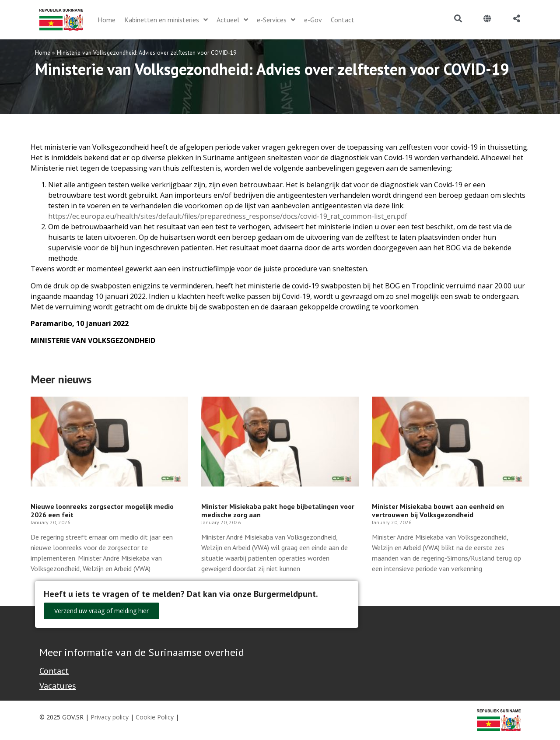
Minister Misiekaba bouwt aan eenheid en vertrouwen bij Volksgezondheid (438, 510)
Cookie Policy (155, 717)
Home (43, 53)
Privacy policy (110, 717)
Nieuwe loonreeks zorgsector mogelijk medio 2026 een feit (102, 510)
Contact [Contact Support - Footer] (54, 671)
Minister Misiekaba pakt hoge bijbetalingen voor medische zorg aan (278, 510)
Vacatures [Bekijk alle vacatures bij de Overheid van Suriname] (58, 686)
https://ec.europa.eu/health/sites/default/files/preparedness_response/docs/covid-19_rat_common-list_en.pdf (228, 216)
